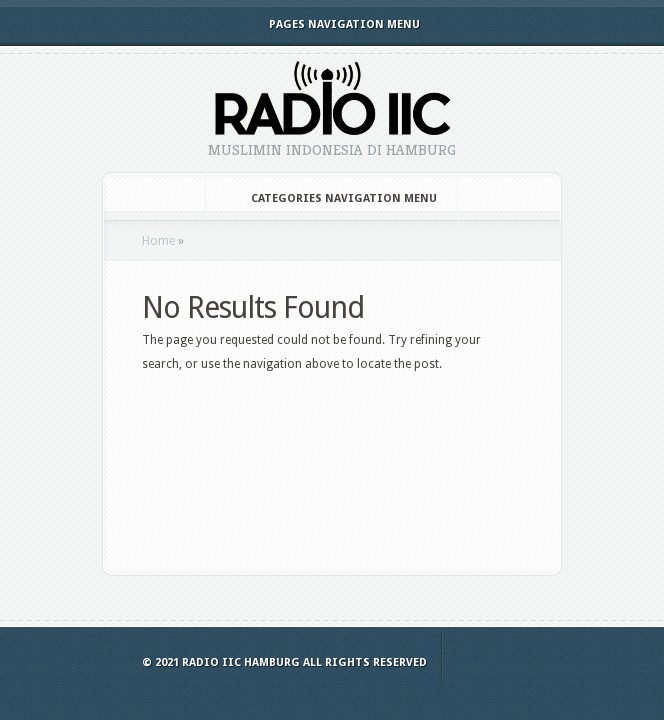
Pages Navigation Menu (331, 24)
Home (158, 241)
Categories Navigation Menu (330, 198)
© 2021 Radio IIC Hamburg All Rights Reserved (284, 662)
